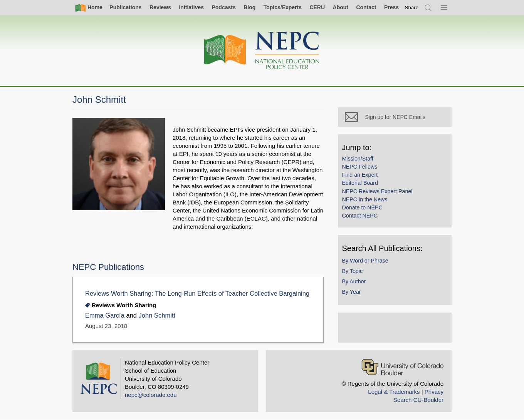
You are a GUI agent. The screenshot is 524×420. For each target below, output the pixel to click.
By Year (353, 293)
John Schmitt (157, 315)
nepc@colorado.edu (151, 395)
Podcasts (223, 7)
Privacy (434, 392)
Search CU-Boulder (418, 400)
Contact (366, 7)
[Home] (262, 51)
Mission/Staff (359, 160)
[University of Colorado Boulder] (402, 367)
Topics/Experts (283, 7)
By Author (356, 283)
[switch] (412, 8)
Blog (249, 7)
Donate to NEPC (364, 209)
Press (391, 7)
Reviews (160, 7)
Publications (125, 7)
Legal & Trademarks (394, 392)
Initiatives (191, 7)
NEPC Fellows (361, 168)
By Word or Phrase (367, 262)
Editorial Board (362, 185)
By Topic (354, 273)
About (341, 7)
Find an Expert (362, 176)
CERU (317, 7)
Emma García (105, 315)
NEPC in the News (366, 201)
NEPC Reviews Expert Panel (379, 193)
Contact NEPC (362, 217)
